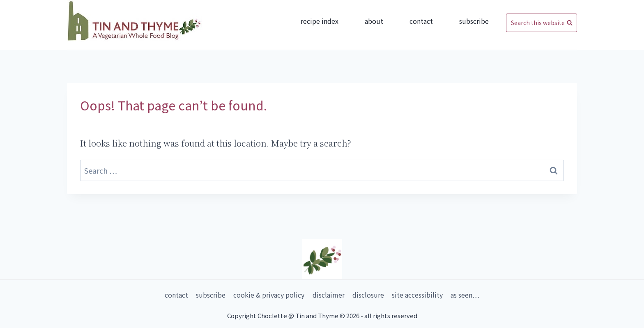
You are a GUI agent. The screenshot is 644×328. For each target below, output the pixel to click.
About (374, 21)
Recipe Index (320, 21)
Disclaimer (329, 295)
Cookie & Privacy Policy (269, 295)
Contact (421, 21)
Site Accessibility (417, 295)
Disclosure (368, 295)
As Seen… (465, 295)
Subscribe (474, 21)
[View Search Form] (542, 23)
